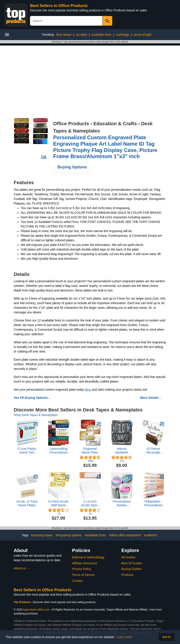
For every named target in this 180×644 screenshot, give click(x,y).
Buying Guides (131, 569)
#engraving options (69, 535)
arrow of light (143, 35)
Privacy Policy (82, 569)
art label (82, 35)
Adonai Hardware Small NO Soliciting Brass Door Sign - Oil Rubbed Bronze (122, 451)
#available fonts (95, 535)
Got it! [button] (167, 637)
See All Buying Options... (32, 398)
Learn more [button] (125, 637)
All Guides (128, 557)
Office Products (71, 124)
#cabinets (151, 535)
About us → (22, 568)
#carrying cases (42, 535)
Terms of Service (84, 575)
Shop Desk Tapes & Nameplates (36, 415)
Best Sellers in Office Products (59, 6)
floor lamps (64, 35)
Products (127, 575)
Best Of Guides (132, 563)
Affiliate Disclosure (85, 563)
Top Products (23, 602)
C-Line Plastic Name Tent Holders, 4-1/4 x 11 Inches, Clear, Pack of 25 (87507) (27, 451)
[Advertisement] (90, 76)
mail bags (123, 35)
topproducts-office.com (36, 610)
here (88, 390)
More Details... (151, 398)
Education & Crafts (115, 124)
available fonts (102, 35)
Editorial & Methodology (88, 557)
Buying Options (72, 167)
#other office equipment (125, 535)
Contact (77, 581)
